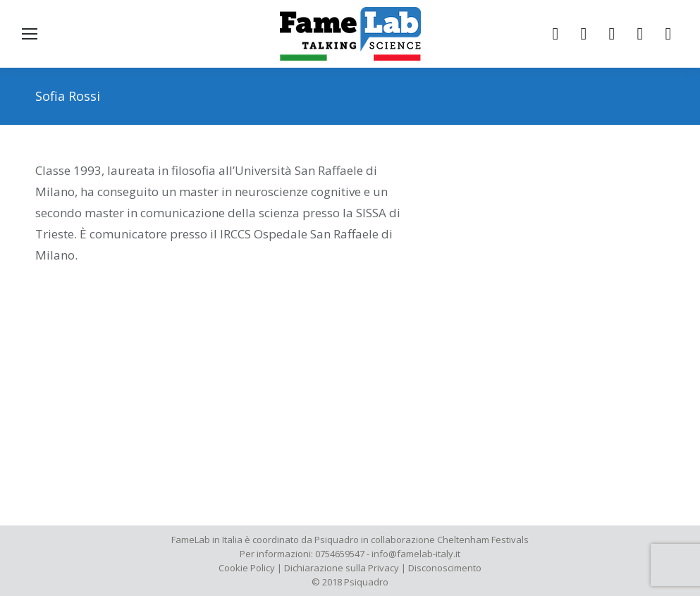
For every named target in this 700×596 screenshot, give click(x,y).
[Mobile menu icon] (30, 34)
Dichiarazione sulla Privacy (342, 568)
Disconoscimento (445, 568)
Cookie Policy (247, 568)
